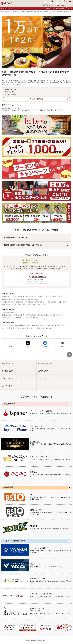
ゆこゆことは (7, 386)
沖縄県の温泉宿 (33, 299)
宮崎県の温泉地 (7, 318)
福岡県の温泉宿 (7, 297)
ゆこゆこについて (49, 8)
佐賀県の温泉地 (19, 315)
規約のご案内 (43, 371)
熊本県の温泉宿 (43, 297)
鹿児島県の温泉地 (20, 318)
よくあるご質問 (8, 371)
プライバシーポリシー (10, 378)
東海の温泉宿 (40, 302)
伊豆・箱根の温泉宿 (40, 305)
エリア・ (37, 99)
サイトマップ (43, 378)
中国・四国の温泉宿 (25, 305)
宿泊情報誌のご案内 (46, 363)
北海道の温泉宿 (7, 302)
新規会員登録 (60, 8)
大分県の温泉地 (55, 315)
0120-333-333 (39, 276)
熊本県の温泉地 (43, 315)
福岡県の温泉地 (7, 315)
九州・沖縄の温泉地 (8, 312)
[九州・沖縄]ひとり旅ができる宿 (41, 328)
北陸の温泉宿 (63, 302)
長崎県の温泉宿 (31, 297)
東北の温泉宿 (18, 302)
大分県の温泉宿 (55, 297)
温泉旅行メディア (8, 363)
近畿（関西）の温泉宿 (9, 305)
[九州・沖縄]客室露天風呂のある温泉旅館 (15, 328)
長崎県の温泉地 (31, 315)
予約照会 (57, 3)
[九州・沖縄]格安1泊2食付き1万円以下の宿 (16, 326)
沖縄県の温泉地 (33, 318)
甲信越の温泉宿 (51, 302)
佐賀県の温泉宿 (19, 297)
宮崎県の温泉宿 (7, 299)
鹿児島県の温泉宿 (20, 299)
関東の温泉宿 (29, 302)
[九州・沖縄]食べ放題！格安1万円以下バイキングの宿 (49, 326)
